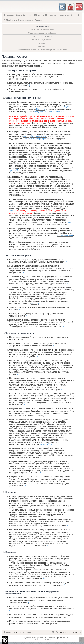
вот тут (26, 136)
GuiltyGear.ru (40, 112)
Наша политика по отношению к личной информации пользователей (42, 50)
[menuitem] (9, 15)
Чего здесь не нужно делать (42, 40)
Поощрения (42, 46)
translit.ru (44, 444)
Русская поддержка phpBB (45, 639)
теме (11, 211)
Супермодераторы (39, 136)
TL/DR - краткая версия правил (42, 30)
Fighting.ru (41, 109)
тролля (12, 170)
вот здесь (66, 107)
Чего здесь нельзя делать (42, 36)
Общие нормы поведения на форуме (42, 33)
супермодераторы (65, 235)
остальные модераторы (35, 139)
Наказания (42, 43)
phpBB (40, 638)
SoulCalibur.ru (56, 112)
